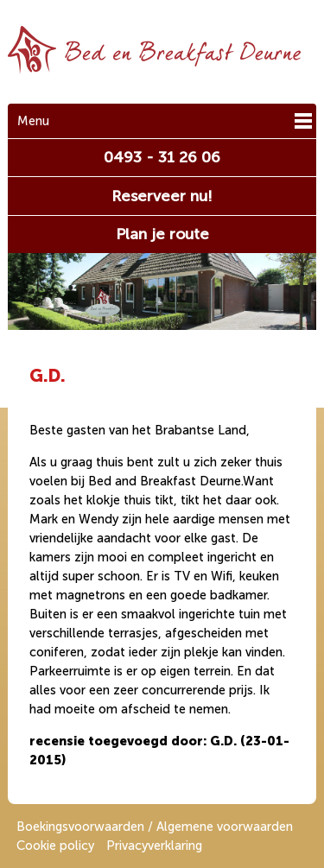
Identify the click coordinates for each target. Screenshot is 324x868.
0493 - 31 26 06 (162, 157)
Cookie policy (55, 846)
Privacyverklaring (154, 846)
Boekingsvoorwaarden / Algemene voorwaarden (155, 827)
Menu (33, 121)
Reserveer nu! (162, 196)
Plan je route (162, 234)
